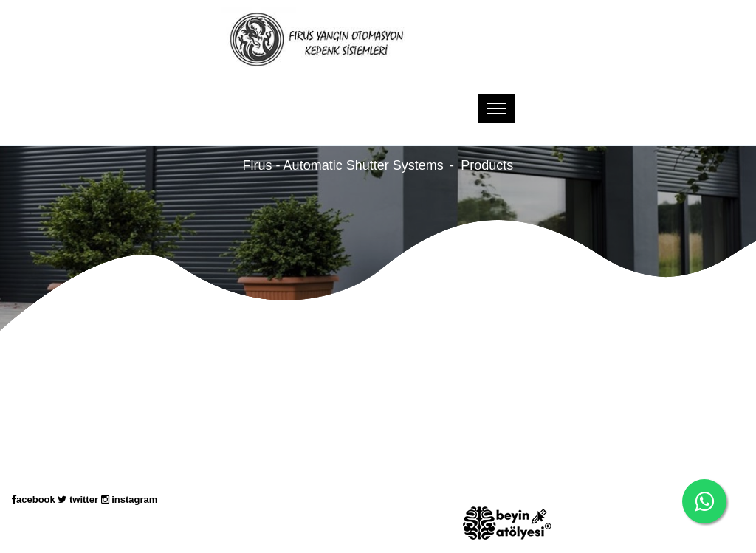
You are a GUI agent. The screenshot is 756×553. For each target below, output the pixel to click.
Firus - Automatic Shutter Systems (343, 165)
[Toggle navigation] (497, 109)
